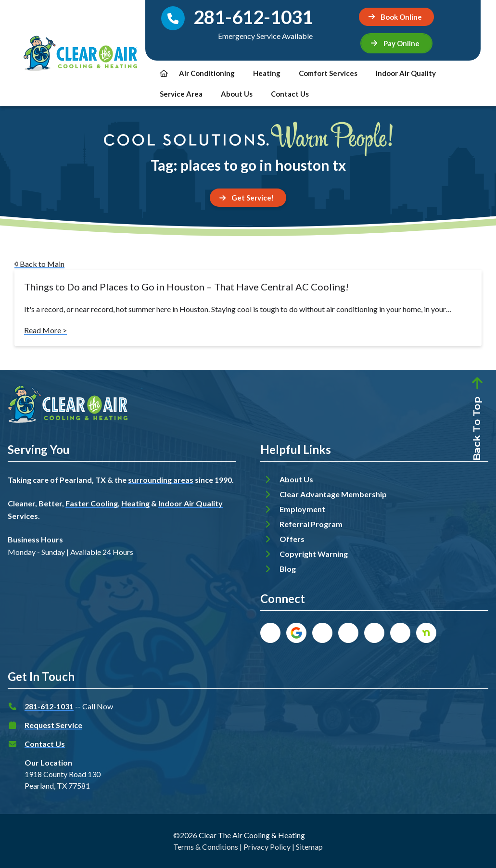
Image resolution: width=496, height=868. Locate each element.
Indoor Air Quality (406, 73)
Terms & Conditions (206, 847)
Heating (267, 73)
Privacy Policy (267, 847)
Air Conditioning (207, 73)
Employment (302, 509)
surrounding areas (161, 480)
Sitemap (309, 847)
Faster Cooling (92, 503)
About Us (237, 94)
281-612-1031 (49, 706)
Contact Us (290, 94)
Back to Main (39, 264)
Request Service (53, 725)
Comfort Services (328, 73)
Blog (288, 569)
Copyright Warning (314, 554)
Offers (292, 539)
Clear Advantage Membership (333, 494)
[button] (396, 43)
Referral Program (311, 524)
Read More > (45, 330)
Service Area (181, 94)
